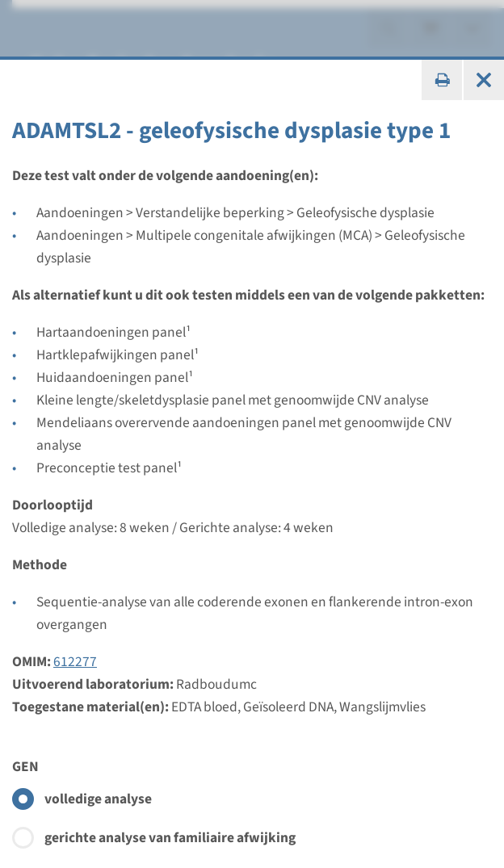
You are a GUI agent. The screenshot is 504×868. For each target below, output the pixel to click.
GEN (25, 767)
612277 (75, 662)
